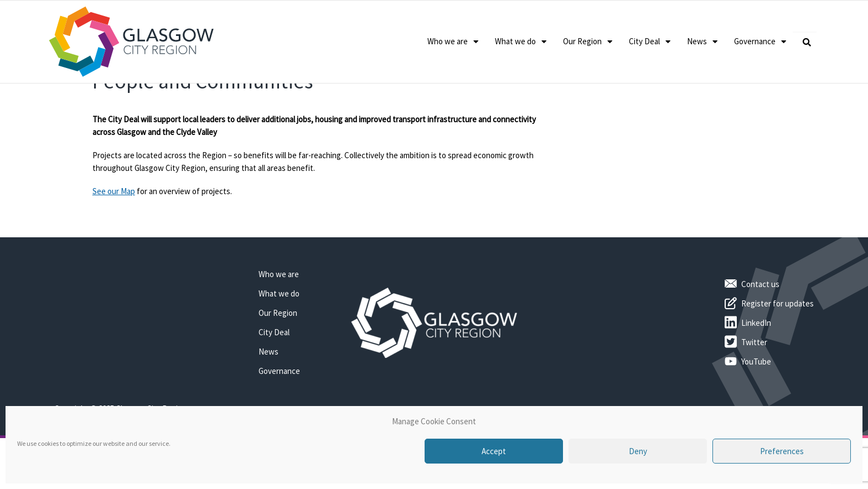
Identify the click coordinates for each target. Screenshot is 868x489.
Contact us (760, 327)
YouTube (756, 405)
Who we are (453, 42)
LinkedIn (756, 366)
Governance (760, 42)
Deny (638, 451)
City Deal (650, 42)
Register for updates (777, 347)
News (702, 42)
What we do (521, 42)
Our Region (588, 42)
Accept (494, 451)
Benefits (161, 97)
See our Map (114, 235)
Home (102, 97)
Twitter (754, 385)
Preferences (782, 451)
